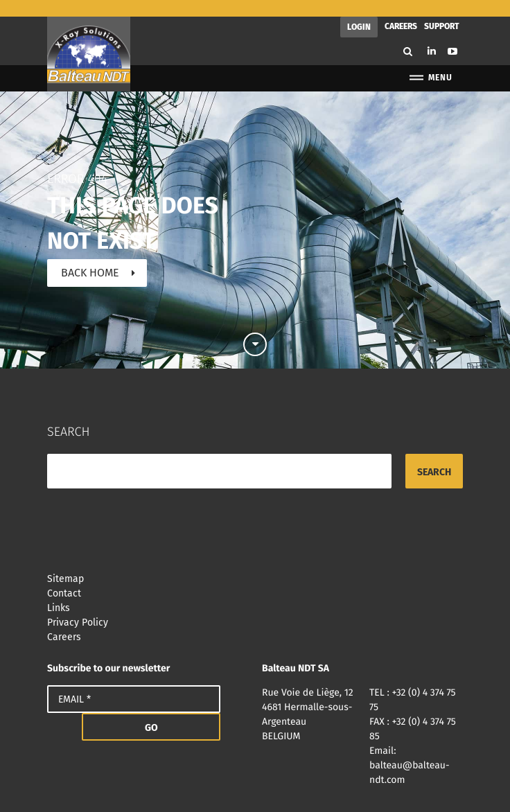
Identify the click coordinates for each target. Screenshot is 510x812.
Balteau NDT (89, 37)
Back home (90, 256)
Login (359, 10)
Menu (430, 61)
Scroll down (255, 323)
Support (442, 10)
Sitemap (255, 562)
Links (255, 591)
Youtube (452, 35)
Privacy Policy (255, 606)
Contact (255, 577)
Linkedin (432, 34)
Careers (401, 10)
